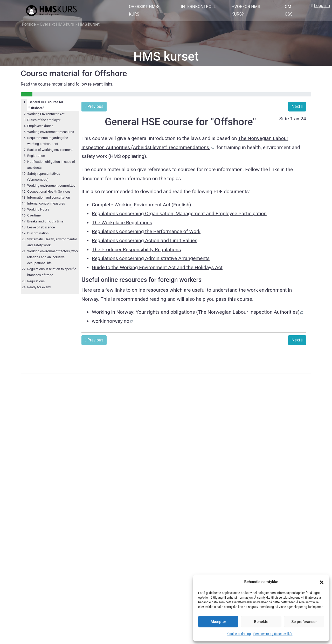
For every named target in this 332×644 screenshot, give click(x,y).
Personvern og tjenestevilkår (273, 634)
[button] (322, 582)
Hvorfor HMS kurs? (246, 10)
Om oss (289, 10)
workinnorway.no (110, 321)
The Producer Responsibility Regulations (136, 250)
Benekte (261, 622)
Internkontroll (198, 7)
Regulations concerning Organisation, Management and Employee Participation (179, 213)
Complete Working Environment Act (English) (141, 205)
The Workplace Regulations (122, 223)
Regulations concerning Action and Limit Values (145, 240)
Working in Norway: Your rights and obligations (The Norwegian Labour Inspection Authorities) (196, 312)
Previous (94, 106)
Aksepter (218, 622)
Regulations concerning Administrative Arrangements (151, 258)
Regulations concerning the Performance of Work (146, 231)
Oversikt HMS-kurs (144, 10)
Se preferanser (304, 622)
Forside (29, 24)
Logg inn (322, 6)
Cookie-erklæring (239, 634)
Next (297, 106)
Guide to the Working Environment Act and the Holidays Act (157, 267)
